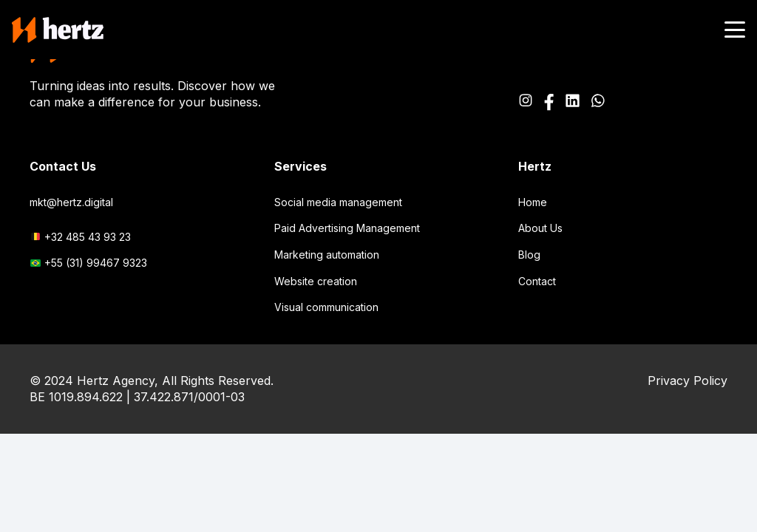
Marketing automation (327, 255)
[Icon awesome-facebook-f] (549, 102)
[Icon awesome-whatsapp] (598, 102)
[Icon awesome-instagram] (526, 102)
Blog (529, 255)
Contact (537, 281)
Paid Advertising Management (347, 228)
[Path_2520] (572, 102)
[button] (735, 30)
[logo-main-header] (58, 30)
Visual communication (326, 307)
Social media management (338, 202)
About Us (540, 228)
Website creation (316, 281)
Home (533, 202)
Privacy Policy (688, 381)
